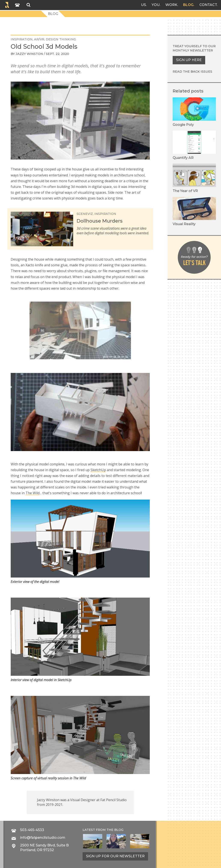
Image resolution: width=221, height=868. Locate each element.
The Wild (33, 493)
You (156, 5)
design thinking (61, 39)
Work (171, 5)
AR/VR (39, 39)
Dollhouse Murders (100, 221)
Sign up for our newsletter (115, 856)
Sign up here (189, 60)
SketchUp (98, 470)
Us (143, 5)
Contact (208, 5)
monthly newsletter (193, 50)
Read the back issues (192, 72)
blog (119, 830)
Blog (188, 5)
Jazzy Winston (29, 54)
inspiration (22, 39)
